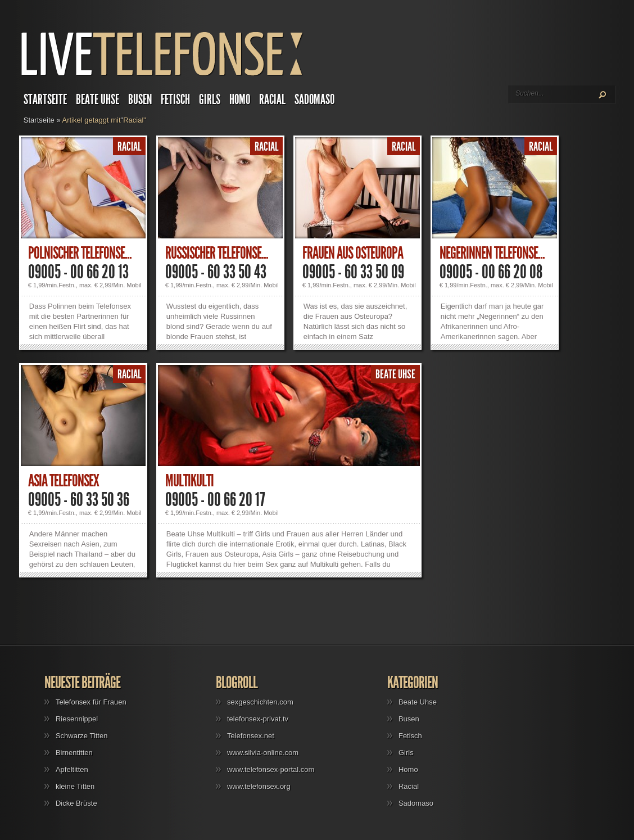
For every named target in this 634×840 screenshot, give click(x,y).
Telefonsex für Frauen (91, 702)
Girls (210, 100)
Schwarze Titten (82, 736)
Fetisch (175, 100)
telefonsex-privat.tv (258, 719)
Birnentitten (74, 753)
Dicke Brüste (76, 803)
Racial (272, 100)
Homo (240, 100)
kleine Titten (75, 786)
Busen (140, 100)
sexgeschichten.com (260, 702)
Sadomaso (314, 100)
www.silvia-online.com (263, 753)
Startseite (45, 100)
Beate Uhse (98, 100)
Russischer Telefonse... (217, 253)
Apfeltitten (72, 769)
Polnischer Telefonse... (80, 253)
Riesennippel (77, 719)
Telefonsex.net (251, 736)
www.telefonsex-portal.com (271, 769)
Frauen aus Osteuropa (353, 253)
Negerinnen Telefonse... (492, 253)
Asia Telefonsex (64, 481)
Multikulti (189, 481)
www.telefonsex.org (259, 786)
